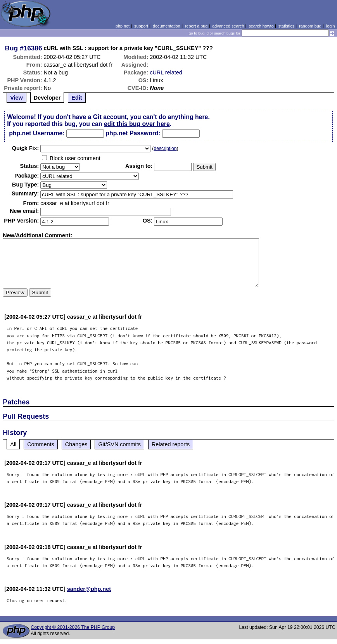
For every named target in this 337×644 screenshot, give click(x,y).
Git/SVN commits (119, 444)
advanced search (228, 26)
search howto (261, 26)
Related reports (171, 444)
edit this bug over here (137, 124)
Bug (12, 48)
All (13, 444)
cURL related (166, 73)
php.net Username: (37, 133)
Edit (77, 98)
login (331, 26)
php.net (123, 26)
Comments (41, 444)
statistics (286, 26)
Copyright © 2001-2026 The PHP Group (73, 627)
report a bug (196, 26)
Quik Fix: (26, 148)
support (141, 26)
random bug (310, 26)
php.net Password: (133, 133)
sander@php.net (89, 589)
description (165, 148)
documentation (167, 26)
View (16, 98)
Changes (76, 444)
